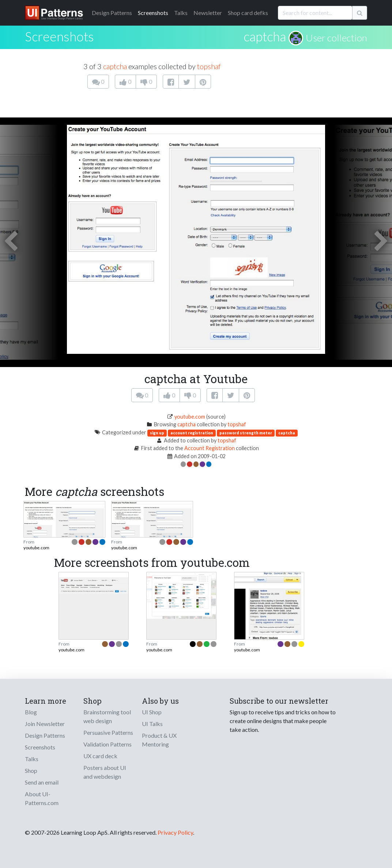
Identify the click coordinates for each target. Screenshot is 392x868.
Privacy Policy (175, 832)
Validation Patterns (108, 744)
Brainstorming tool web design (107, 716)
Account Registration (210, 448)
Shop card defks (248, 13)
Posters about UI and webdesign (105, 772)
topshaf (209, 66)
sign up (157, 433)
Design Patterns (45, 735)
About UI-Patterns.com (42, 798)
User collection (336, 38)
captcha (265, 36)
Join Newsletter (45, 724)
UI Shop (152, 712)
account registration (192, 433)
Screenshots (153, 13)
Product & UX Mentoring (159, 740)
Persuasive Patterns (108, 732)
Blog (31, 712)
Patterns (112, 13)
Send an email (42, 782)
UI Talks (152, 724)
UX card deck (100, 756)
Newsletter (208, 13)
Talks (181, 13)
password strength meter (246, 433)
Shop (31, 770)
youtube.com (190, 417)
